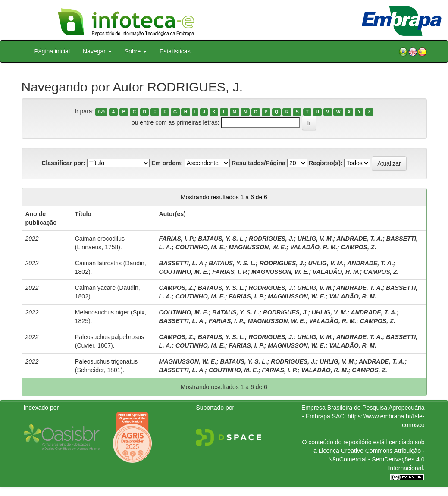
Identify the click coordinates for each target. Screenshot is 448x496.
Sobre (136, 51)
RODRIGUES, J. (271, 239)
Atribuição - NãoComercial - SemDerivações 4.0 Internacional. (376, 459)
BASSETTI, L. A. (182, 263)
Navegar (97, 51)
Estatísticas (175, 51)
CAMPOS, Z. (359, 247)
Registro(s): (326, 163)
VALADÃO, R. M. (314, 247)
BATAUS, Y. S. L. (221, 239)
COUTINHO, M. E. (200, 247)
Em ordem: (167, 163)
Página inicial (52, 51)
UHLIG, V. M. (315, 239)
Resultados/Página (258, 163)
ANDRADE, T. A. (360, 239)
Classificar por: (63, 163)
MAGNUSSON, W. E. (258, 247)
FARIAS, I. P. (177, 239)
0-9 (102, 112)
